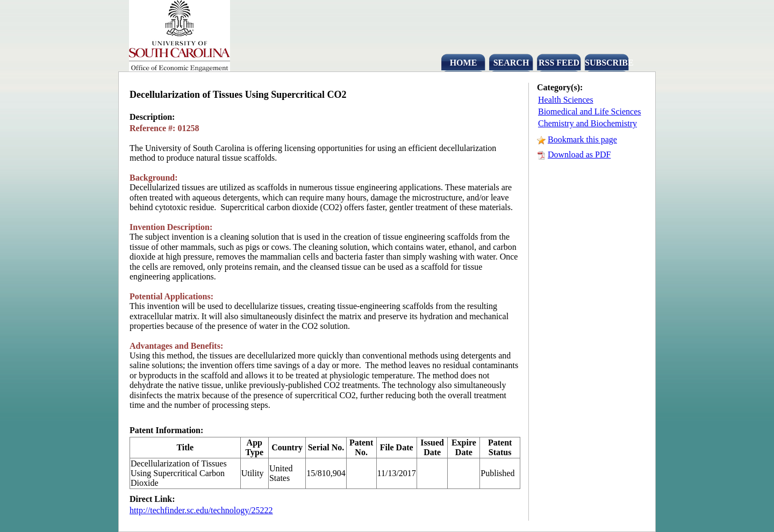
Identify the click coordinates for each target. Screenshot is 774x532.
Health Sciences (566, 100)
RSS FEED (559, 63)
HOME (464, 63)
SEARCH (511, 63)
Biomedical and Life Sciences (589, 112)
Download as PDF (579, 154)
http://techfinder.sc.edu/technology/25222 (201, 510)
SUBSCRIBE (607, 63)
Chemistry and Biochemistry (587, 123)
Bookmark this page (582, 139)
